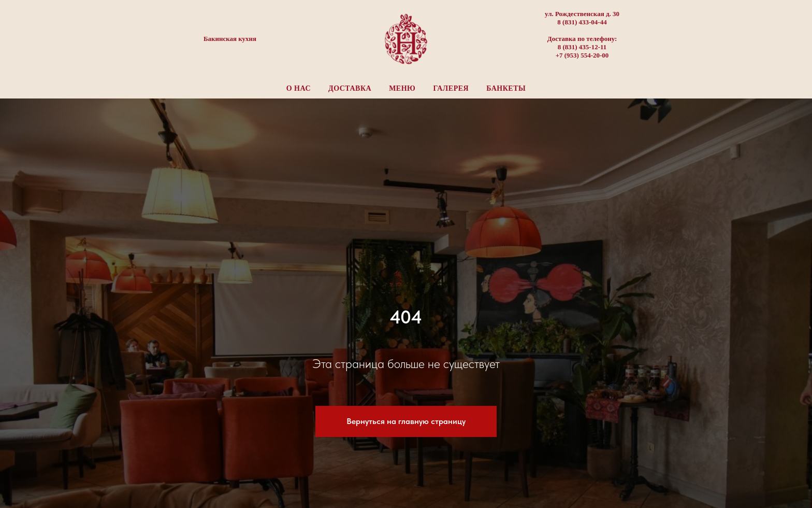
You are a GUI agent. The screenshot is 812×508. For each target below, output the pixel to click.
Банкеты (506, 88)
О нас (299, 88)
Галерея (451, 88)
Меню (402, 88)
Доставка (350, 88)
